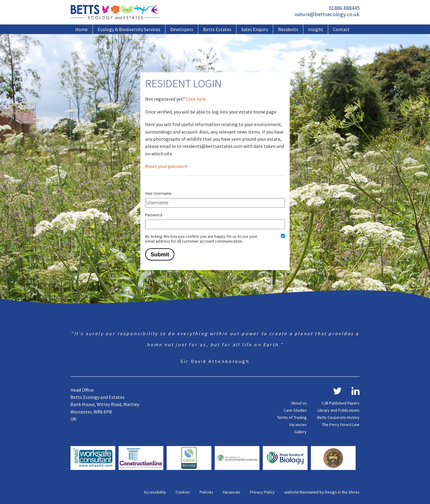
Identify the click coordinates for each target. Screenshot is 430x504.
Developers (182, 29)
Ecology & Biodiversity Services (129, 29)
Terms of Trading (292, 417)
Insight (316, 29)
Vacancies (298, 425)
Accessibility (155, 492)
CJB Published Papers (341, 403)
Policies (206, 492)
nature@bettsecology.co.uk (327, 14)
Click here (196, 99)
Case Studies (295, 410)
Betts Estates (217, 29)
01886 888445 (344, 8)
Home (82, 29)
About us (299, 403)
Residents (288, 29)
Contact (341, 29)
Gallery (300, 432)
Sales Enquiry (255, 29)
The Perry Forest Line (341, 425)
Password (154, 215)
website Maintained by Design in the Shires (322, 492)
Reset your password (166, 166)
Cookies (183, 492)
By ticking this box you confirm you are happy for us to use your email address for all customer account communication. (201, 239)
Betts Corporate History (338, 417)
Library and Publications (338, 410)
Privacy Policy (262, 492)
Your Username (158, 193)
